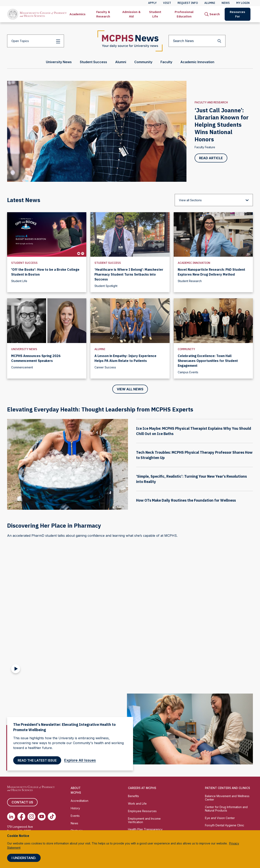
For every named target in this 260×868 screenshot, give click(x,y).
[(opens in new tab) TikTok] (52, 816)
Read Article (211, 158)
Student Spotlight (106, 286)
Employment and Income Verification (144, 820)
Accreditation (80, 801)
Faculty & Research (103, 14)
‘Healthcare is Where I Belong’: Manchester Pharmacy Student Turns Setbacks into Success (129, 274)
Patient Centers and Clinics (227, 788)
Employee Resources (142, 811)
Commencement (22, 367)
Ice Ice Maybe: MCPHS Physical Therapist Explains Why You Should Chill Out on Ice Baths (194, 431)
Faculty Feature (205, 147)
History (75, 808)
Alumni (100, 349)
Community (186, 349)
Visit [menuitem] (167, 3)
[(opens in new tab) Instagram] (31, 816)
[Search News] (197, 41)
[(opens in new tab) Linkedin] (11, 816)
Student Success (24, 263)
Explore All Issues (82, 760)
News (74, 823)
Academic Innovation (194, 263)
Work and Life (137, 804)
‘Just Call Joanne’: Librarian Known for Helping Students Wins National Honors (222, 125)
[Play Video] (16, 669)
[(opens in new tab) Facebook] (21, 816)
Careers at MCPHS (142, 788)
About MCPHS (76, 790)
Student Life (155, 14)
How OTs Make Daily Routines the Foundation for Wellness (186, 500)
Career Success (105, 367)
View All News (130, 389)
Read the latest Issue (37, 760)
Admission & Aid (131, 14)
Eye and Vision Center (220, 818)
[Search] (212, 14)
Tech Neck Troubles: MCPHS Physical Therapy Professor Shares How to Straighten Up (194, 455)
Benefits (133, 796)
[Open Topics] (36, 41)
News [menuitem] (226, 3)
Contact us (22, 802)
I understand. (24, 858)
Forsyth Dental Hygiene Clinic (225, 825)
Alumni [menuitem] (210, 3)
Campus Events (188, 372)
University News (24, 349)
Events (75, 816)
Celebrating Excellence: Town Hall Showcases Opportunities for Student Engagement (208, 361)
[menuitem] (77, 14)
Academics (77, 14)
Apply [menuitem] (152, 3)
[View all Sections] (214, 200)
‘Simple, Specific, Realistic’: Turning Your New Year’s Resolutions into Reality (191, 479)
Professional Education (184, 14)
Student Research (190, 281)
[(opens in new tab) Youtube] (42, 816)
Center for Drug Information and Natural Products (226, 809)
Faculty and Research (211, 102)
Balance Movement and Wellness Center (227, 798)
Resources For (237, 14)
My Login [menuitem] (243, 3)
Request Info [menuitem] (188, 3)
